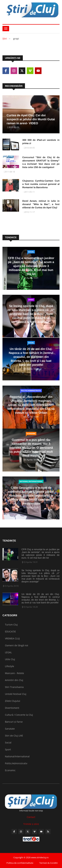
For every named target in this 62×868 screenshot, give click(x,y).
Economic (31, 434)
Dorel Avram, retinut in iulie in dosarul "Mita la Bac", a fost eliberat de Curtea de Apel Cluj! (41, 204)
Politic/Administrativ (31, 391)
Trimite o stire (31, 824)
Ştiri (5, 39)
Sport (31, 300)
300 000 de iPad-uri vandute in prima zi (41, 142)
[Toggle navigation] (6, 29)
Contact (31, 817)
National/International (31, 481)
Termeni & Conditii (48, 863)
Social (31, 252)
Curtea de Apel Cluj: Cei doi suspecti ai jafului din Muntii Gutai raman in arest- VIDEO (31, 119)
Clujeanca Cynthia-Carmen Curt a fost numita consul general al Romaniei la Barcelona (41, 184)
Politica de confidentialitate (20, 863)
